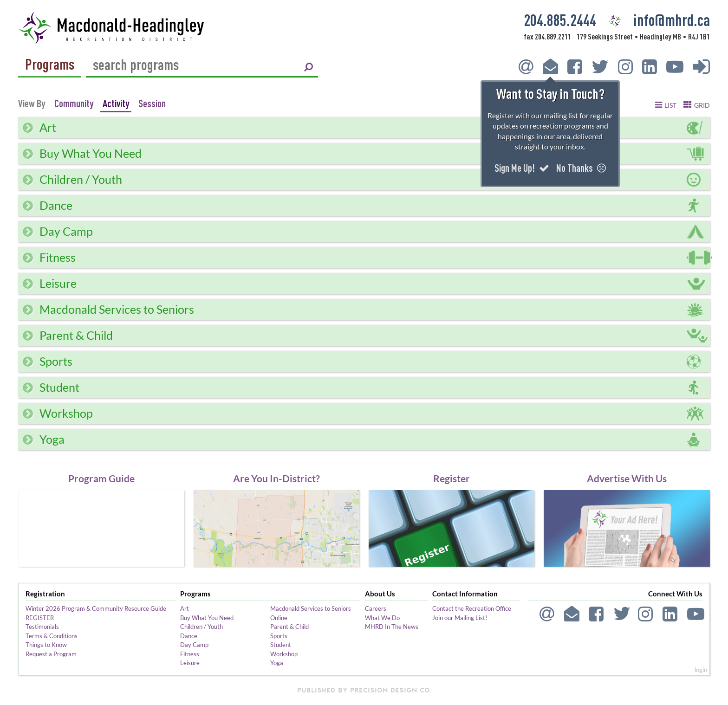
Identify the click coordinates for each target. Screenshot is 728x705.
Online (279, 618)
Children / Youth (201, 627)
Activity (116, 103)
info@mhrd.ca (672, 20)
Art (185, 608)
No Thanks (581, 168)
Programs (50, 65)
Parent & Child (289, 627)
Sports (279, 636)
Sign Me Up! (522, 168)
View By (32, 103)
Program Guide (101, 478)
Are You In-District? (276, 478)
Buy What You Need (207, 618)
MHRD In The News (392, 627)
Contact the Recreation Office (472, 608)
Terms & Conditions (52, 636)
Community (74, 103)
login (701, 670)
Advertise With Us (627, 478)
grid (702, 105)
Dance (189, 636)
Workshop (284, 654)
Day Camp (194, 645)
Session (152, 103)
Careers (376, 608)
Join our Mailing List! (460, 618)
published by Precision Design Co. (364, 690)
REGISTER (40, 618)
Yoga (277, 663)
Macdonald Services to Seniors (311, 608)
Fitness (190, 654)
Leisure (190, 663)
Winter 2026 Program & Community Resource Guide (96, 608)
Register (452, 478)
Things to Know (46, 645)
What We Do (382, 618)
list (670, 105)
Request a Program (51, 654)
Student (281, 645)
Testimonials (42, 627)
